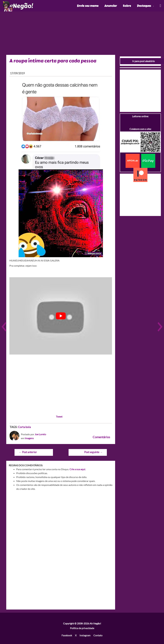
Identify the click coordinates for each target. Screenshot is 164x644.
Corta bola (24, 427)
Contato (98, 635)
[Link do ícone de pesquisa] (160, 6)
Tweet (59, 417)
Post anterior (28, 452)
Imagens (29, 438)
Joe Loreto (40, 434)
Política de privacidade (82, 628)
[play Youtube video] (61, 316)
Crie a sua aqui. (78, 469)
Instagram (85, 635)
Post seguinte (93, 452)
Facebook (67, 635)
